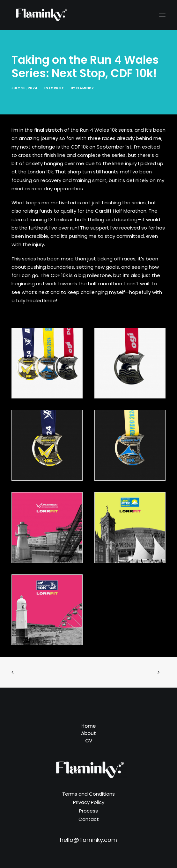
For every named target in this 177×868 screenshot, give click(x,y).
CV (89, 741)
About (88, 733)
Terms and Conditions (88, 794)
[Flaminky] (41, 15)
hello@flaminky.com (88, 840)
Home (88, 726)
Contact (89, 819)
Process (88, 811)
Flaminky (85, 88)
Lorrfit (57, 88)
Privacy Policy (89, 802)
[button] (162, 15)
